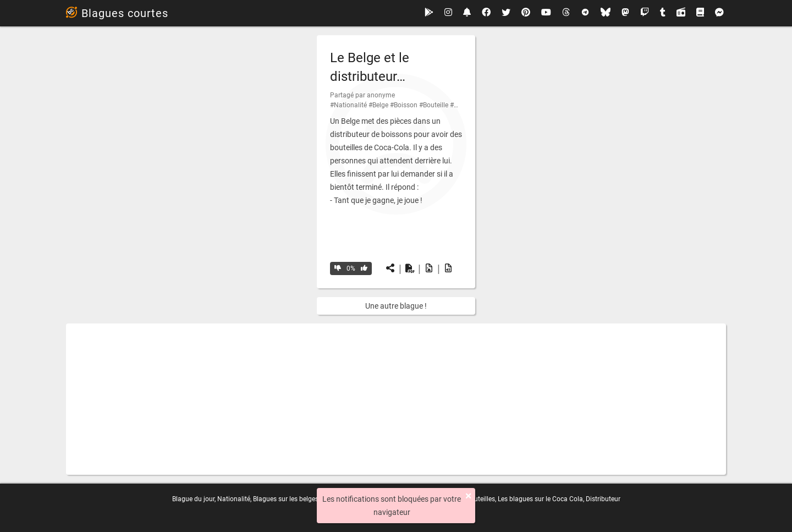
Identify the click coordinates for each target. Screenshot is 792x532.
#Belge (378, 105)
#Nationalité (348, 105)
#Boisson (404, 105)
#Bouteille (434, 105)
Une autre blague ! (396, 306)
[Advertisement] (396, 399)
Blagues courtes (117, 13)
